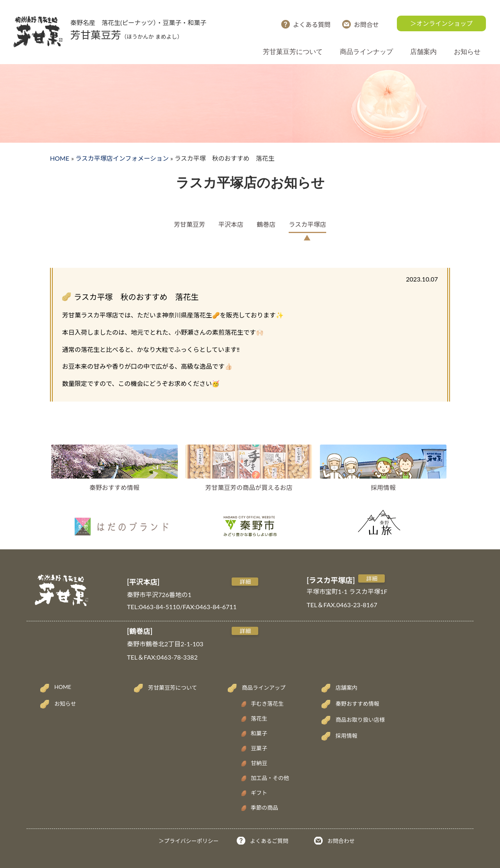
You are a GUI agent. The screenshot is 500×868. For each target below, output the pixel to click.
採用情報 (383, 487)
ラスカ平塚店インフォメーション (122, 158)
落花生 (259, 718)
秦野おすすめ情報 (114, 487)
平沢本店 (231, 224)
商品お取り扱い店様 (360, 720)
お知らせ (467, 52)
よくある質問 (312, 24)
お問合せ (366, 24)
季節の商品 (264, 808)
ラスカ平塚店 (307, 224)
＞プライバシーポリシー (189, 841)
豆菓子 (259, 748)
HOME (60, 158)
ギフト (259, 793)
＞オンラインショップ (441, 23)
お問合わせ (341, 841)
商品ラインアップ (264, 688)
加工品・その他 (270, 778)
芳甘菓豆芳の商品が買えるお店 (249, 487)
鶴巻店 (266, 224)
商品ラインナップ (366, 52)
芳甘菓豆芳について (293, 52)
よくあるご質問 (269, 841)
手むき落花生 (267, 704)
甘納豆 (259, 763)
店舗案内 (423, 52)
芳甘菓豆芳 (189, 224)
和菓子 (259, 733)
